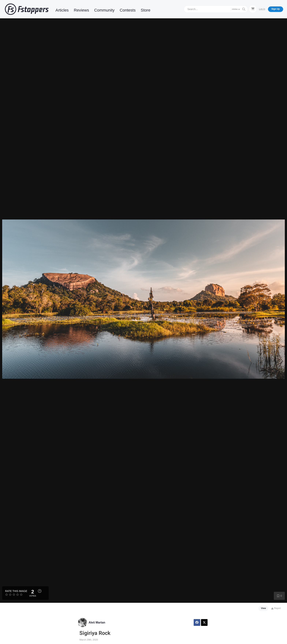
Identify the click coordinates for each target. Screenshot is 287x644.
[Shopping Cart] (253, 9)
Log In (262, 9)
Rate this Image (16, 591)
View (263, 608)
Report (276, 608)
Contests (128, 10)
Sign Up (276, 9)
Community (104, 10)
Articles (62, 10)
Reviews (81, 10)
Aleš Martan (97, 622)
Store (146, 10)
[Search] (208, 9)
